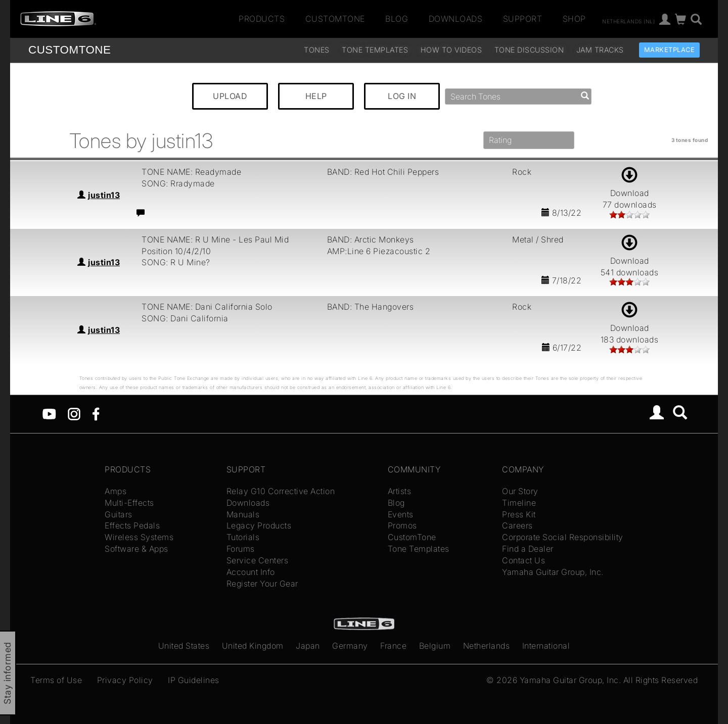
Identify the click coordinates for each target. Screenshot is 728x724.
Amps (116, 491)
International (546, 646)
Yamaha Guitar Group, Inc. (553, 572)
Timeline (519, 503)
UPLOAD (230, 96)
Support (523, 19)
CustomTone (335, 19)
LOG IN (402, 96)
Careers (517, 525)
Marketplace (670, 50)
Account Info (251, 572)
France (393, 646)
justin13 (104, 195)
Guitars (119, 514)
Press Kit (519, 514)
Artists (400, 491)
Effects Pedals (132, 525)
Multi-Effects (129, 503)
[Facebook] (96, 413)
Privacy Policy (125, 680)
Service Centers (258, 560)
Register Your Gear (262, 584)
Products (262, 19)
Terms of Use (56, 680)
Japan (308, 646)
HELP (316, 96)
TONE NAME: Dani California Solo (207, 307)
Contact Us (524, 560)
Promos (402, 525)
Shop (574, 19)
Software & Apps (136, 549)
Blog (397, 19)
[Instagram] (74, 413)
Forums (241, 549)
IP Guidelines (194, 680)
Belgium (435, 646)
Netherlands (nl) (628, 21)
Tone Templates (375, 50)
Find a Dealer (528, 549)
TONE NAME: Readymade (191, 172)
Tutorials (243, 537)
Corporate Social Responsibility (563, 537)
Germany (350, 646)
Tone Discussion (529, 50)
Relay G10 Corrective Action (281, 491)
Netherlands (487, 646)
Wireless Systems (139, 537)
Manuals (243, 514)
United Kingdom (253, 646)
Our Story (520, 491)
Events (401, 514)
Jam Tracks (600, 50)
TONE (70, 50)
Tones (317, 50)
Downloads (456, 19)
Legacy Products (259, 525)
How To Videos (451, 50)
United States (184, 646)
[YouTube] (49, 413)
